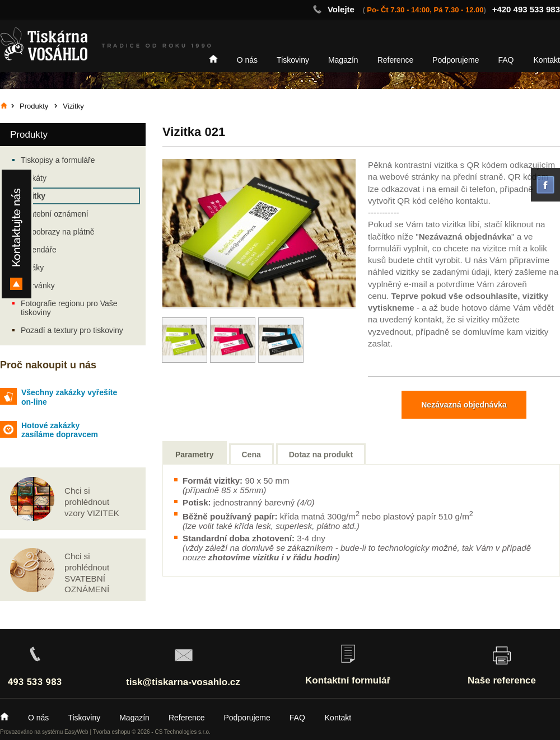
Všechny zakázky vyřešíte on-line (69, 397)
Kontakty (17, 234)
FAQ (506, 60)
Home (213, 59)
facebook (545, 185)
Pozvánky (38, 285)
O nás (247, 60)
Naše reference (502, 680)
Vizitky (33, 196)
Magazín (343, 60)
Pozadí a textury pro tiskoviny (72, 330)
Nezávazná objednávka (464, 405)
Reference (396, 60)
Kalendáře (39, 250)
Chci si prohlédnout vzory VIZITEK (92, 502)
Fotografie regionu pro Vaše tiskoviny (69, 308)
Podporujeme (456, 60)
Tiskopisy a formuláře (58, 160)
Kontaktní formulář (348, 680)
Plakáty (34, 178)
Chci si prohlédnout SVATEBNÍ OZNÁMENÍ (87, 573)
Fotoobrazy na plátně (58, 232)
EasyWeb (76, 732)
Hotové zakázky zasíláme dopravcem (60, 430)
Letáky (32, 268)
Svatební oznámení (55, 214)
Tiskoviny (293, 60)
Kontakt (547, 60)
